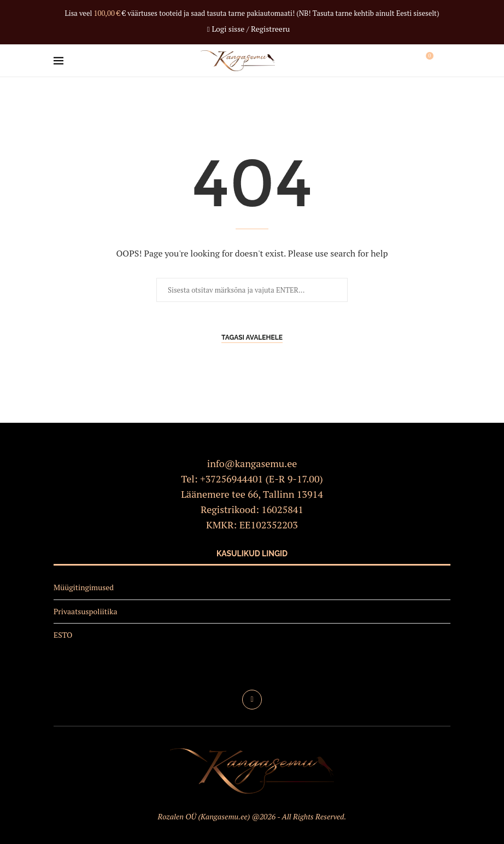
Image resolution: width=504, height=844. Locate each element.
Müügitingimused (84, 587)
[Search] (445, 61)
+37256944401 (232, 479)
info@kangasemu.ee (252, 463)
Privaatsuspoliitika (86, 611)
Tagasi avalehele (252, 337)
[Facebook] (252, 700)
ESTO (63, 635)
